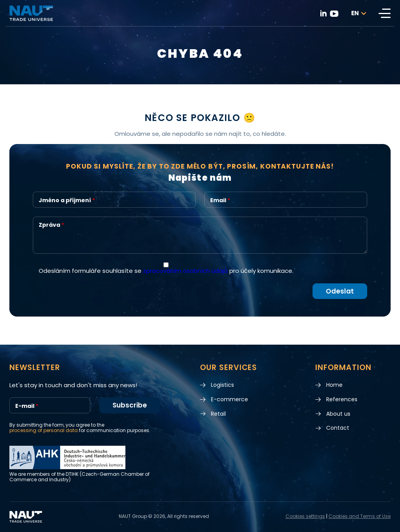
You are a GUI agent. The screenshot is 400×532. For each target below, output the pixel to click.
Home (334, 385)
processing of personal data (44, 431)
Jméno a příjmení (67, 200)
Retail (218, 414)
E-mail (27, 406)
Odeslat (340, 291)
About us (338, 414)
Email (220, 200)
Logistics (222, 385)
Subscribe (130, 406)
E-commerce (229, 399)
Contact (338, 428)
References (342, 399)
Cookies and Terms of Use (360, 517)
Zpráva (51, 225)
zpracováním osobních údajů (185, 271)
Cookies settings (305, 517)
